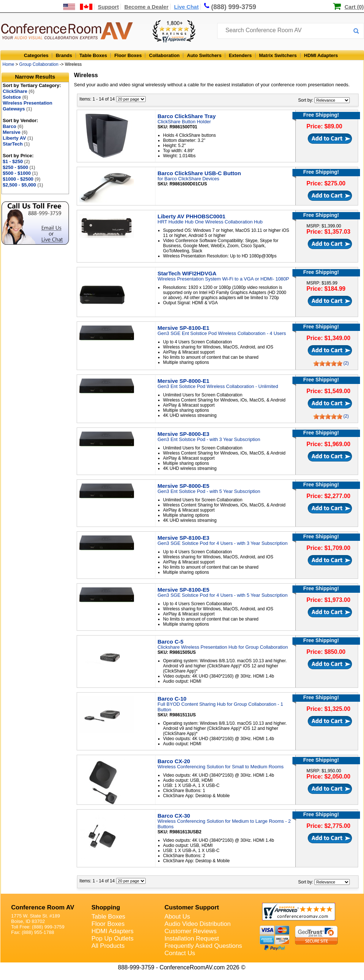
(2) (346, 363)
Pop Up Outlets (113, 938)
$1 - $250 (16, 161)
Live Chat (187, 7)
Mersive (15, 132)
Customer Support (192, 907)
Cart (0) (354, 7)
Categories (36, 55)
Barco (13, 126)
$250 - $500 (19, 167)
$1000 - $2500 (22, 179)
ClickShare (19, 91)
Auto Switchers (204, 55)
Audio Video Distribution (198, 924)
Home (8, 64)
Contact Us (180, 953)
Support (108, 7)
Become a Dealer (147, 7)
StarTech (16, 144)
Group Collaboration (39, 64)
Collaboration (164, 55)
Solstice (16, 97)
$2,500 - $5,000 (23, 185)
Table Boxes (93, 55)
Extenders (240, 55)
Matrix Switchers (278, 55)
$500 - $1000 (20, 173)
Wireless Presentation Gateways (28, 106)
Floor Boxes (128, 55)
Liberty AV (18, 138)
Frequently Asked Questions (204, 946)
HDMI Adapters (321, 55)
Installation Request (192, 938)
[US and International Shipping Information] (78, 7)
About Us (177, 917)
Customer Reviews (191, 931)
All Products (108, 946)
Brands (64, 55)
